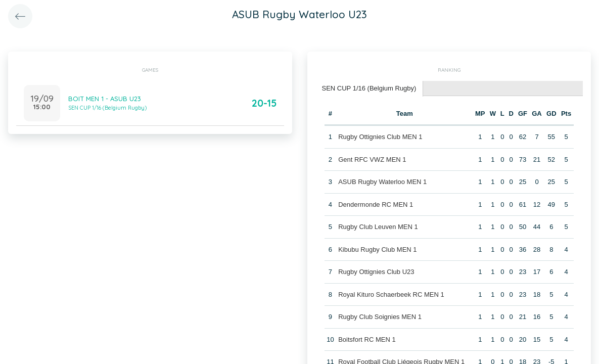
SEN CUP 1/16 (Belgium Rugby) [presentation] (369, 88)
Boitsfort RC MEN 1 (367, 339)
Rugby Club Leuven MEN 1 (378, 227)
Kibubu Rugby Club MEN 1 (377, 249)
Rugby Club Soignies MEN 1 (380, 317)
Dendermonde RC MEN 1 (376, 204)
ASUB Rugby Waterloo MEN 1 (382, 182)
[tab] (370, 89)
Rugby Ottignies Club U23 (376, 272)
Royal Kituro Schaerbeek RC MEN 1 (391, 294)
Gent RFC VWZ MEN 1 (372, 160)
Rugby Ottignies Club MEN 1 (380, 137)
